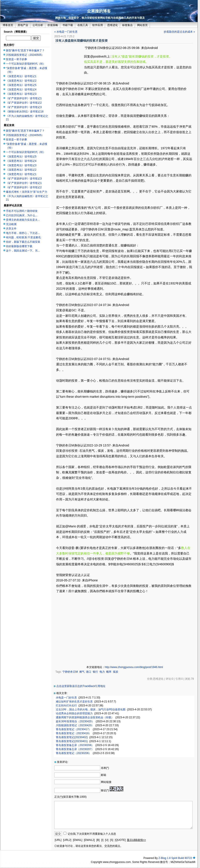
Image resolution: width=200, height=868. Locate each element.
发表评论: (63, 762)
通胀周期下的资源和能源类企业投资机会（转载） (85, 717)
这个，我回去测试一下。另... (23, 251)
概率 (109, 672)
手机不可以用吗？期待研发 (22, 211)
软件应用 (98, 25)
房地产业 (23, 25)
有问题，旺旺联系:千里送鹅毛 (23, 237)
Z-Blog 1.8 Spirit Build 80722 (175, 858)
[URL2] (67, 840)
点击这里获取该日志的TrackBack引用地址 (81, 686)
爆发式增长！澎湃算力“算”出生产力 (27, 192)
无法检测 (11, 224)
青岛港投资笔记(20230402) (72, 737)
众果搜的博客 (99, 11)
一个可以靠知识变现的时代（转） (26, 64)
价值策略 (53, 25)
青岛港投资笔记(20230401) (72, 741)
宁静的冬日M (70, 672)
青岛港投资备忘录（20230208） (75, 745)
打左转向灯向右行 (66, 706)
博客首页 (8, 25)
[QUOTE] (120, 840)
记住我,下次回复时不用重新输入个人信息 (92, 834)
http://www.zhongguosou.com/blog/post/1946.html (134, 667)
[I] (102, 840)
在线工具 (83, 25)
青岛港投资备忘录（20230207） (75, 749)
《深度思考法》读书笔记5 (21, 85)
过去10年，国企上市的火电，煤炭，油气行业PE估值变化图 (91, 709)
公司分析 (38, 25)
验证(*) (105, 790)
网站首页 (142, 25)
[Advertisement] (69, 59)
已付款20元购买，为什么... (22, 215)
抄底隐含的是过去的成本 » (179, 32)
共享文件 (11, 229)
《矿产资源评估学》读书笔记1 (24, 98)
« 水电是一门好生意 (66, 32)
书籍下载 (68, 25)
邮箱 (104, 775)
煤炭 (116, 672)
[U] (107, 840)
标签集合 (127, 25)
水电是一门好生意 (66, 698)
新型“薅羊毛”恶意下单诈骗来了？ (25, 50)
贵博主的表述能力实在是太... (23, 220)
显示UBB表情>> (136, 840)
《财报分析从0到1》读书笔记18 (25, 112)
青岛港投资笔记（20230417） (74, 729)
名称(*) (105, 768)
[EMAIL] (78, 840)
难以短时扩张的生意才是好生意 (74, 702)
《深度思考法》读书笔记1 (21, 76)
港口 (89, 672)
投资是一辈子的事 (16, 59)
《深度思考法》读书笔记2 (21, 81)
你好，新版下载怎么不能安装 (23, 242)
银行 (95, 672)
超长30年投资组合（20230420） (75, 721)
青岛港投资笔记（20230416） (74, 733)
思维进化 (113, 25)
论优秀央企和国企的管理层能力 (74, 713)
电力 (102, 672)
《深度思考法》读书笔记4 (21, 90)
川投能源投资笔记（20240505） (25, 55)
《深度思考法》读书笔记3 (21, 94)
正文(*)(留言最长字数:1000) (70, 797)
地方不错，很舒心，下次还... (23, 233)
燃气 (82, 672)
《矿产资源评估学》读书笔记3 (24, 107)
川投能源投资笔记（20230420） (75, 725)
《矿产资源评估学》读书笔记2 (24, 103)
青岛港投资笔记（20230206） (74, 753)
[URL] (58, 840)
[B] (98, 840)
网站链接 (106, 782)
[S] (112, 840)
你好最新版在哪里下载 (19, 246)
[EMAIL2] (89, 840)
